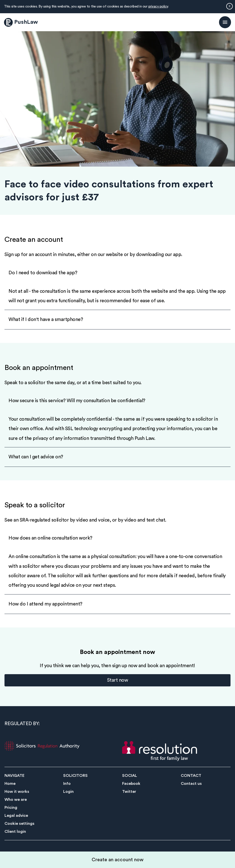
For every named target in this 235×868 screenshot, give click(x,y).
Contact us (191, 784)
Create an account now (118, 860)
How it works (17, 792)
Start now (118, 680)
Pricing (11, 808)
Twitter (129, 792)
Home (10, 784)
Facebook (131, 784)
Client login (15, 832)
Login (68, 792)
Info (67, 784)
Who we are (16, 800)
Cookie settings (19, 824)
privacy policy (158, 6)
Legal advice (16, 816)
